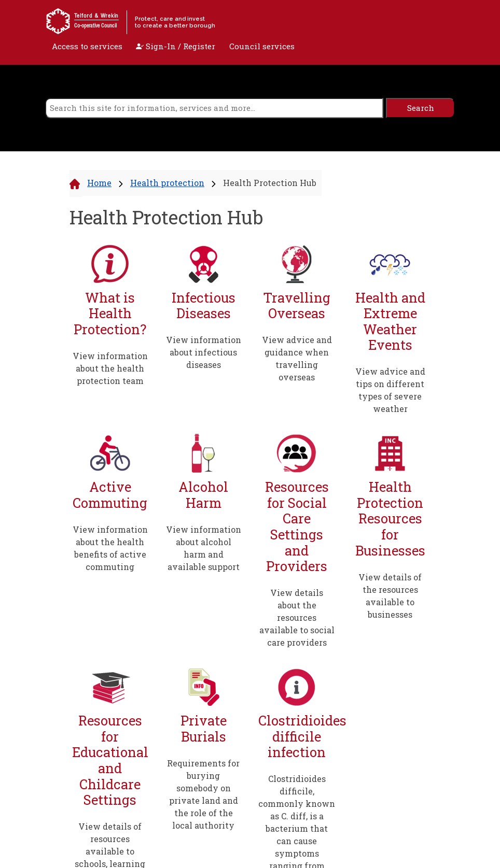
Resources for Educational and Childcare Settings (110, 760)
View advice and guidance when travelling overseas (297, 358)
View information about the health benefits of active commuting (110, 548)
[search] (214, 108)
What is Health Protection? (110, 314)
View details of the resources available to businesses (390, 596)
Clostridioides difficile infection (297, 736)
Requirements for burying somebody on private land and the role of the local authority (203, 794)
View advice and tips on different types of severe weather (390, 390)
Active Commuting (110, 495)
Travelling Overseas (297, 305)
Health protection (167, 183)
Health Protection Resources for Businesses (390, 518)
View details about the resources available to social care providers (297, 617)
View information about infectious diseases (204, 352)
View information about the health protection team (110, 368)
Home (99, 183)
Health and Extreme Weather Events (390, 321)
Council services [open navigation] (262, 46)
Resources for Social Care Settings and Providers (297, 527)
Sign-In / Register (176, 46)
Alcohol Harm (203, 495)
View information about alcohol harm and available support (204, 548)
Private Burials (204, 728)
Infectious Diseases (204, 305)
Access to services (87, 46)
